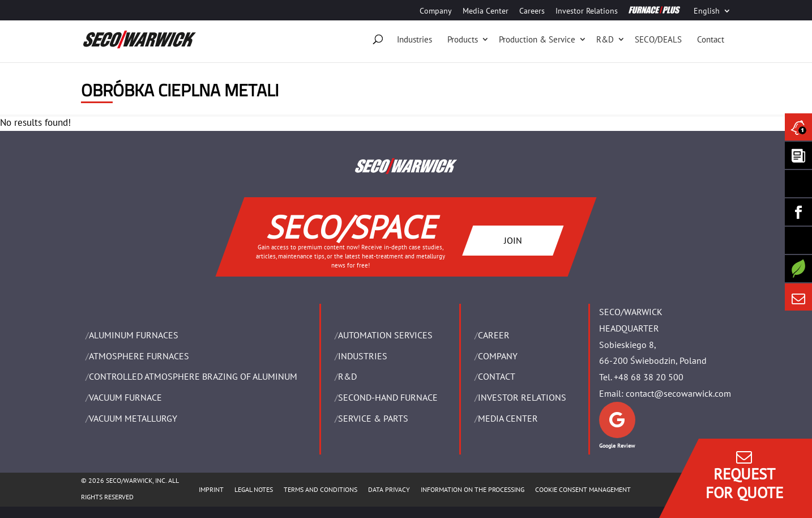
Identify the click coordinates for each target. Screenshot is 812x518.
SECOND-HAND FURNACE (388, 397)
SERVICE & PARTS (373, 418)
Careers (532, 11)
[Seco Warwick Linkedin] (798, 184)
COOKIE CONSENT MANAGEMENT (583, 489)
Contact (711, 39)
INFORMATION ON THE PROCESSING (473, 489)
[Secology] (798, 269)
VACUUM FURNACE (125, 397)
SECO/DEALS (658, 39)
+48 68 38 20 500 (649, 377)
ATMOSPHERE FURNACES (139, 356)
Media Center (486, 11)
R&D (605, 39)
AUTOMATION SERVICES (385, 335)
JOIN (513, 240)
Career (494, 335)
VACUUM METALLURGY (133, 418)
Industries (414, 39)
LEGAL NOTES (254, 489)
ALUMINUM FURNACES (134, 335)
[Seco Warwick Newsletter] (798, 155)
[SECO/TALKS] (798, 240)
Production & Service (537, 39)
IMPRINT (211, 489)
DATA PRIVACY (389, 489)
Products (463, 39)
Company (436, 11)
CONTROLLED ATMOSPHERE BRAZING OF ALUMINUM (193, 376)
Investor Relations (587, 11)
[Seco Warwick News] (798, 127)
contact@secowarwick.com (678, 393)
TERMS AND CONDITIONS (320, 489)
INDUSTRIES (363, 356)
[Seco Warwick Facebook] (798, 212)
